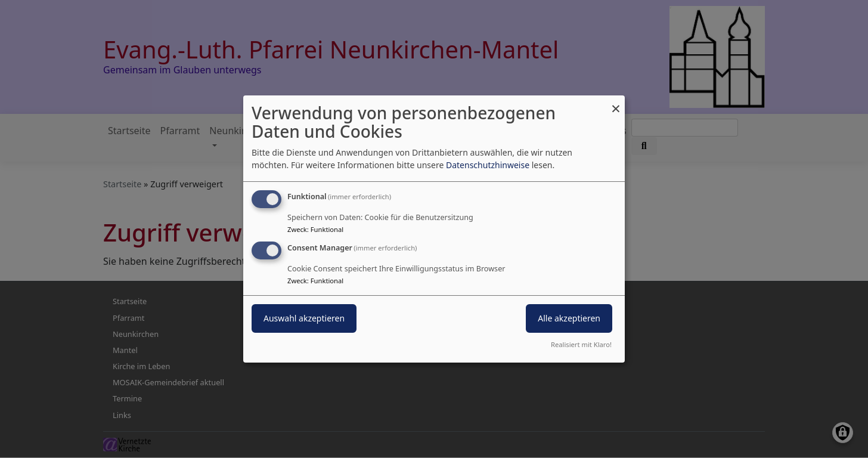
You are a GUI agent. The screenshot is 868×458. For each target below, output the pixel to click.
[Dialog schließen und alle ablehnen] (616, 103)
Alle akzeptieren (569, 318)
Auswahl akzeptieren (304, 318)
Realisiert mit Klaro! (581, 344)
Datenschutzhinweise (488, 165)
